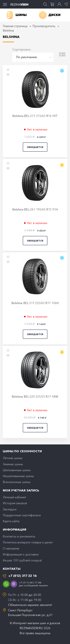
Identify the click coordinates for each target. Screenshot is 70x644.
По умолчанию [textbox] (27, 57)
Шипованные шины (17, 470)
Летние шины (13, 458)
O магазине (11, 548)
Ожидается (35, 147)
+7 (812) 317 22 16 (22, 576)
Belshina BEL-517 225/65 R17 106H (35, 303)
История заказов (15, 503)
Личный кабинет (15, 497)
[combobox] (33, 57)
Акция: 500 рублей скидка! (22, 560)
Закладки (10, 509)
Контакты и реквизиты (19, 536)
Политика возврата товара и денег (28, 542)
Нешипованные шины (18, 476)
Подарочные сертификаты (22, 515)
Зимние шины (13, 464)
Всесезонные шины (17, 482)
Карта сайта (11, 521)
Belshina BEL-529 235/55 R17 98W (35, 397)
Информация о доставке (21, 554)
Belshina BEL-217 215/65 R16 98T (35, 116)
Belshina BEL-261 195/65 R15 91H (35, 209)
